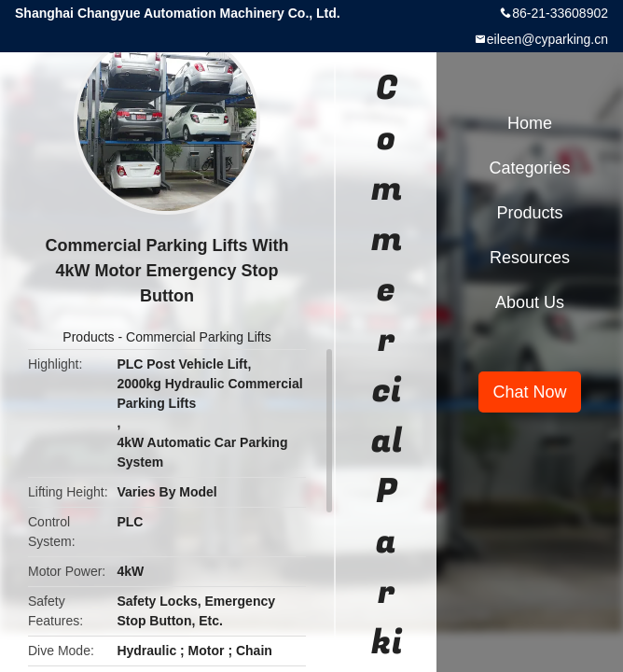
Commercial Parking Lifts (199, 337)
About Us (530, 302)
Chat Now (529, 392)
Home (530, 123)
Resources (530, 258)
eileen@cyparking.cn (547, 39)
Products (88, 337)
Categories (529, 168)
